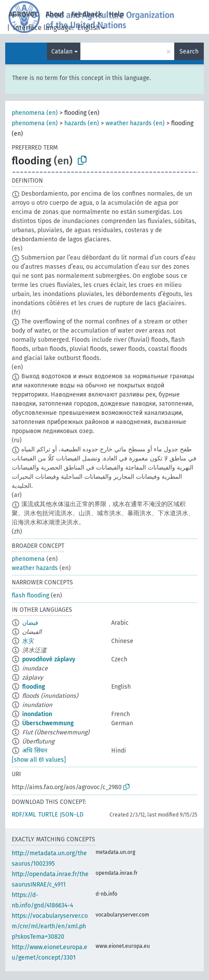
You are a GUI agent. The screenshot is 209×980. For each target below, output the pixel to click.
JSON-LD (72, 815)
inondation (37, 714)
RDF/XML (24, 815)
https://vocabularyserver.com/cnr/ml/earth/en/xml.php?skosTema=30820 (50, 926)
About (55, 14)
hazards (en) (82, 123)
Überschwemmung (48, 723)
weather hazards (35, 568)
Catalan (62, 52)
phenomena (28, 559)
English (89, 28)
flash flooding (30, 595)
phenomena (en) (35, 113)
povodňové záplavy (49, 659)
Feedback (87, 14)
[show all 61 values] (39, 760)
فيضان (30, 623)
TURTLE (48, 815)
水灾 (28, 641)
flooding (34, 687)
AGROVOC (24, 14)
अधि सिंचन (35, 751)
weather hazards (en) (135, 123)
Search (189, 52)
